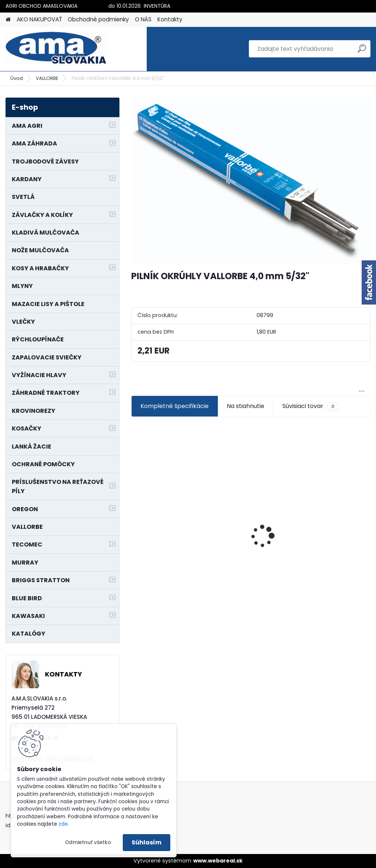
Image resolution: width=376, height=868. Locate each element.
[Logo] (56, 49)
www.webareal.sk (218, 861)
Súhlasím (147, 842)
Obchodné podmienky (98, 19)
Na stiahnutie (246, 406)
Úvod (17, 78)
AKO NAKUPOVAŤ (39, 19)
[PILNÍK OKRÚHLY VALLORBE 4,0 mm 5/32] (251, 181)
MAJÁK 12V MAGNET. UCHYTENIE (328, 550)
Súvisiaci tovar (311, 406)
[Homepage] (8, 20)
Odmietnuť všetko (88, 842)
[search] (362, 51)
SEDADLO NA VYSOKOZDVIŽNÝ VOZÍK (251, 527)
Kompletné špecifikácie (175, 406)
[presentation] (135, 523)
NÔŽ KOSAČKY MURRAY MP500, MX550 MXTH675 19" (168, 509)
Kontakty (170, 19)
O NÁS (143, 19)
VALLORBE (47, 78)
